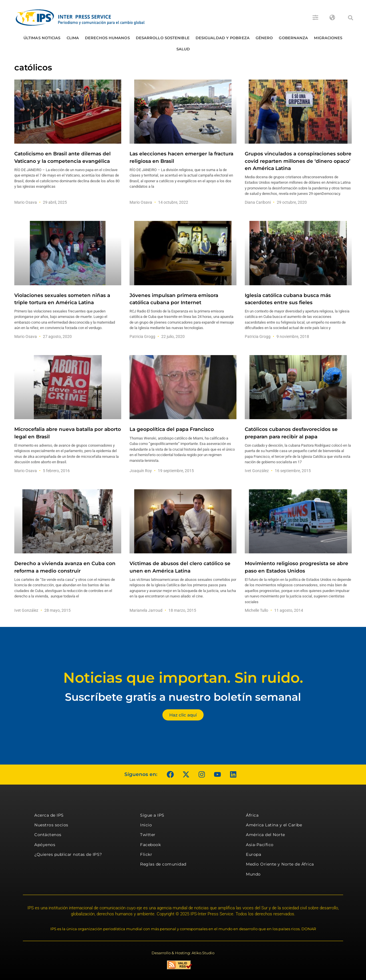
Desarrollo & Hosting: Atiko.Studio (183, 953)
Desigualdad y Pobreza (223, 38)
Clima (73, 38)
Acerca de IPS (49, 815)
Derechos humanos (107, 38)
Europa (253, 854)
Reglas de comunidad (163, 864)
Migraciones (328, 38)
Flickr (146, 854)
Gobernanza (293, 38)
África (252, 815)
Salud (183, 49)
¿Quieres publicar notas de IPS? (68, 854)
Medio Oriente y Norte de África (280, 864)
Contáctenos (48, 835)
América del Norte (265, 835)
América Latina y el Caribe (274, 825)
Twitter (148, 835)
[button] (351, 18)
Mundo (253, 874)
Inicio (146, 825)
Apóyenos (45, 845)
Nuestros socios (51, 825)
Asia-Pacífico (260, 845)
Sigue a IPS (152, 815)
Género (264, 38)
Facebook (150, 845)
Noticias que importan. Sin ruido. (183, 678)
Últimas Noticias (42, 38)
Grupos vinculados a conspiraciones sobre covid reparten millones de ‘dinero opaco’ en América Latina (298, 161)
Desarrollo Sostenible (163, 38)
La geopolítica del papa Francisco (172, 429)
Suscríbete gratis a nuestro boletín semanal (183, 697)
